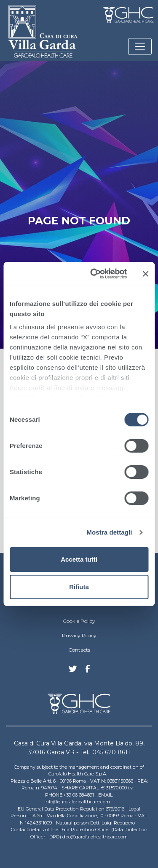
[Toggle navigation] (140, 46)
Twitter (73, 672)
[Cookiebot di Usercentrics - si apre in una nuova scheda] (94, 274)
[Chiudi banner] (145, 274)
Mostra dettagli (109, 532)
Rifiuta (79, 587)
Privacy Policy (79, 635)
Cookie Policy (79, 621)
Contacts (79, 650)
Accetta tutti (79, 559)
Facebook (88, 671)
